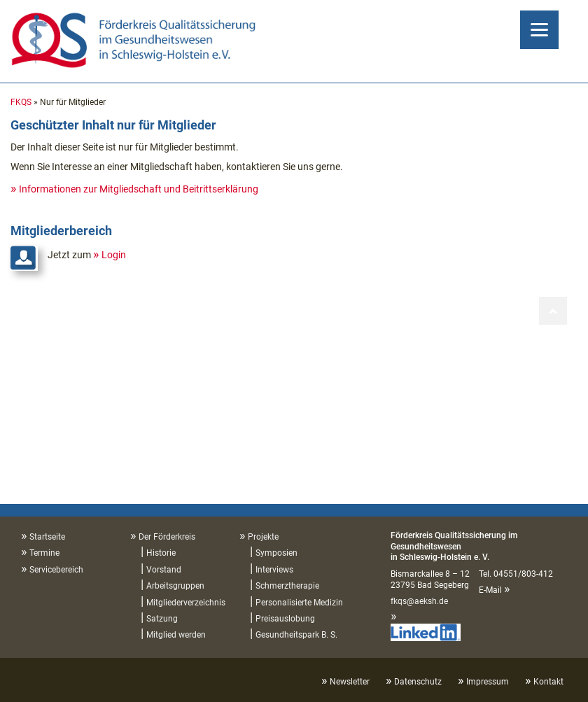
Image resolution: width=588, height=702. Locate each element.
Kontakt (548, 682)
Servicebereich (56, 570)
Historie (161, 553)
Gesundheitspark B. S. (296, 635)
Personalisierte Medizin (299, 603)
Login (114, 255)
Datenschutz (418, 682)
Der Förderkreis (167, 537)
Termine (44, 553)
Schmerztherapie (287, 586)
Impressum (488, 682)
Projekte (263, 537)
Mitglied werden (176, 635)
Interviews (274, 570)
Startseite (47, 537)
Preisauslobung (285, 619)
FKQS (21, 102)
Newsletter (350, 682)
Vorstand (164, 570)
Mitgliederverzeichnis (186, 603)
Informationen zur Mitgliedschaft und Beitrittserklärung (139, 189)
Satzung (162, 619)
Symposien (276, 553)
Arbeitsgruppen (175, 586)
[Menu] (539, 30)
